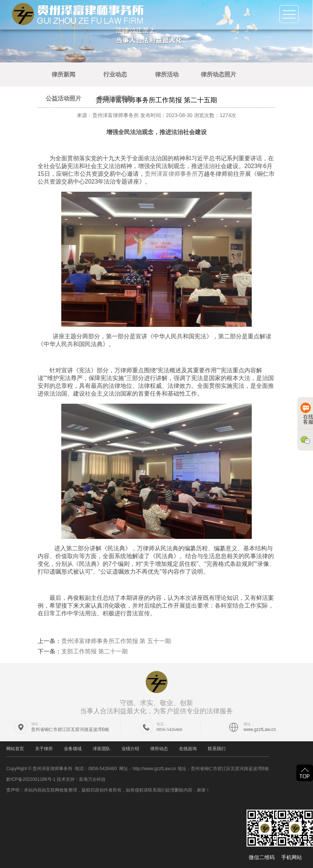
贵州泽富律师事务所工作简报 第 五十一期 (116, 641)
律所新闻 (63, 74)
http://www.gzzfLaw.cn (154, 769)
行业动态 (115, 74)
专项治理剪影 (115, 98)
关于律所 (44, 749)
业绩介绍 (130, 749)
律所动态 (159, 749)
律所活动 (167, 74)
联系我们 (217, 749)
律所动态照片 (219, 74)
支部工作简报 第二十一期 (94, 651)
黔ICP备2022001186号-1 (31, 779)
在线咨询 (188, 749)
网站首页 (15, 749)
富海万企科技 (92, 779)
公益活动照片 (63, 98)
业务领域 (73, 749)
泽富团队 (102, 749)
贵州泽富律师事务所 (171, 174)
